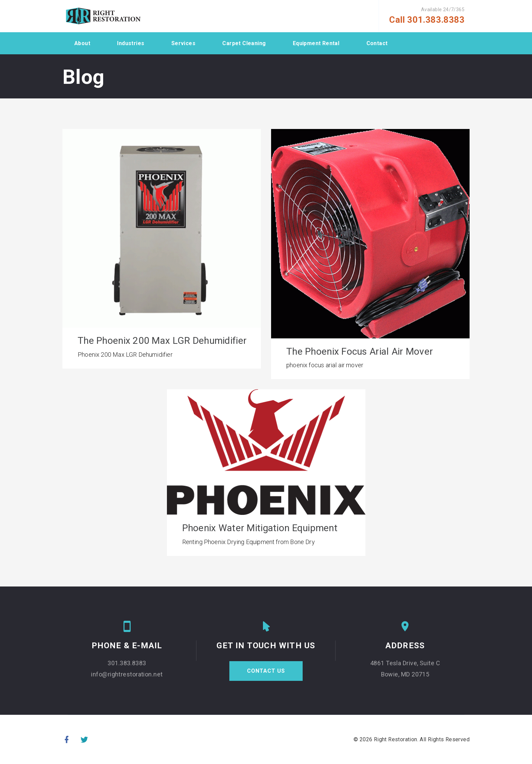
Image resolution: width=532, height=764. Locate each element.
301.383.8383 (127, 664)
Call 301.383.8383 (427, 20)
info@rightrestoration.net (127, 675)
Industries (131, 43)
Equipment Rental (316, 43)
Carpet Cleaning (244, 43)
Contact (377, 43)
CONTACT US (266, 672)
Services (183, 43)
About (82, 43)
